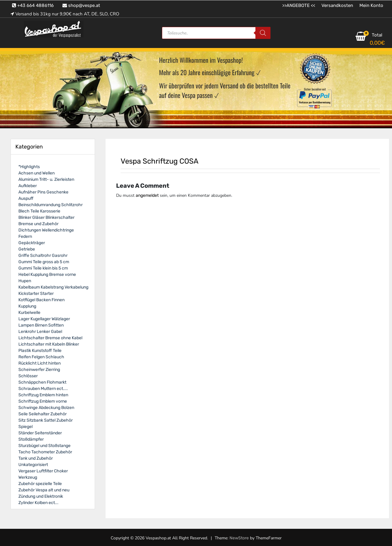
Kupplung (27, 306)
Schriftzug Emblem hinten (43, 395)
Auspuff (26, 198)
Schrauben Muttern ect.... (43, 389)
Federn (25, 236)
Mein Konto (371, 5)
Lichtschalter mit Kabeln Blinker (49, 344)
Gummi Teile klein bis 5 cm (43, 268)
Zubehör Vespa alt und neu (44, 490)
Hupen (25, 281)
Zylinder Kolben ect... (38, 503)
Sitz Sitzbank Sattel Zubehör (46, 420)
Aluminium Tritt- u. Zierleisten (46, 179)
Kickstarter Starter (36, 294)
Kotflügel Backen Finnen (41, 300)
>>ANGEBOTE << (299, 5)
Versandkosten (337, 5)
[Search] (263, 33)
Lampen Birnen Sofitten (41, 325)
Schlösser (28, 376)
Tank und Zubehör (36, 458)
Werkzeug (28, 477)
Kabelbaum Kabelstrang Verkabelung (53, 287)
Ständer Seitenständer (40, 433)
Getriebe (27, 249)
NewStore (239, 538)
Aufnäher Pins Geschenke (43, 192)
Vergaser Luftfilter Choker (43, 471)
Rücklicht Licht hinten (40, 363)
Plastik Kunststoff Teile (40, 351)
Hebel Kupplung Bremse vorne (47, 275)
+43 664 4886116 (33, 5)
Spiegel (25, 427)
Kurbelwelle (29, 313)
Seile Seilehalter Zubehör (43, 414)
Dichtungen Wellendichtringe (46, 230)
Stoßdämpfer (31, 439)
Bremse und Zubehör (38, 224)
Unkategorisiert (33, 465)
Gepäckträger (32, 243)
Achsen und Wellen (36, 173)
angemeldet (147, 195)
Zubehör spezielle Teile (40, 484)
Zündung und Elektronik (41, 496)
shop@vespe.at (81, 5)
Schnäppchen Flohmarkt (42, 382)
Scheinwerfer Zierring (39, 370)
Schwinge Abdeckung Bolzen (46, 408)
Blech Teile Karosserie (39, 211)
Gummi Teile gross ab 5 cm (44, 262)
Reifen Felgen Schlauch (41, 357)
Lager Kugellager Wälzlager (44, 319)
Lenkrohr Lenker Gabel (40, 332)
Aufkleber (28, 186)
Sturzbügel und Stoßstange (44, 446)
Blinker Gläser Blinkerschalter (46, 217)
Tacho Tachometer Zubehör (45, 452)
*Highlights (29, 167)
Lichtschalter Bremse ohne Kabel (50, 338)
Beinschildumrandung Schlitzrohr (51, 205)
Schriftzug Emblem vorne (43, 401)
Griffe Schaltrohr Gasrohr (43, 255)
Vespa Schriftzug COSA (160, 161)
